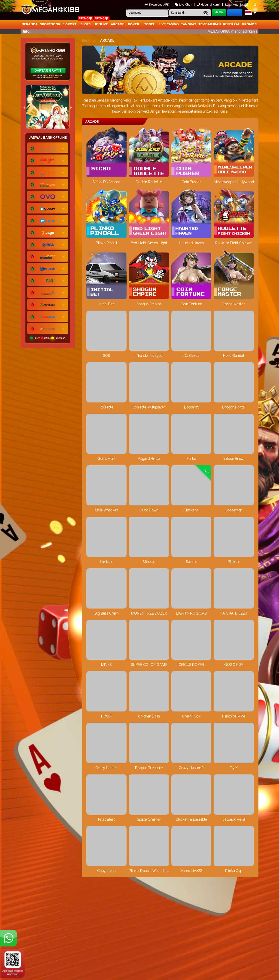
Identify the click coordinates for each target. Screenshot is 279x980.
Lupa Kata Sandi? (237, 5)
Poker (133, 24)
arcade (118, 24)
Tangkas (189, 24)
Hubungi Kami (209, 5)
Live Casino (169, 24)
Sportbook (50, 24)
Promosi (250, 24)
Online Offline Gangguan (48, 338)
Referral (231, 24)
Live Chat (183, 5)
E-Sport (70, 24)
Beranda (30, 24)
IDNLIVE (102, 24)
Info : (27, 31)
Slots (86, 24)
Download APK (157, 5)
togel (150, 24)
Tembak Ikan (210, 24)
